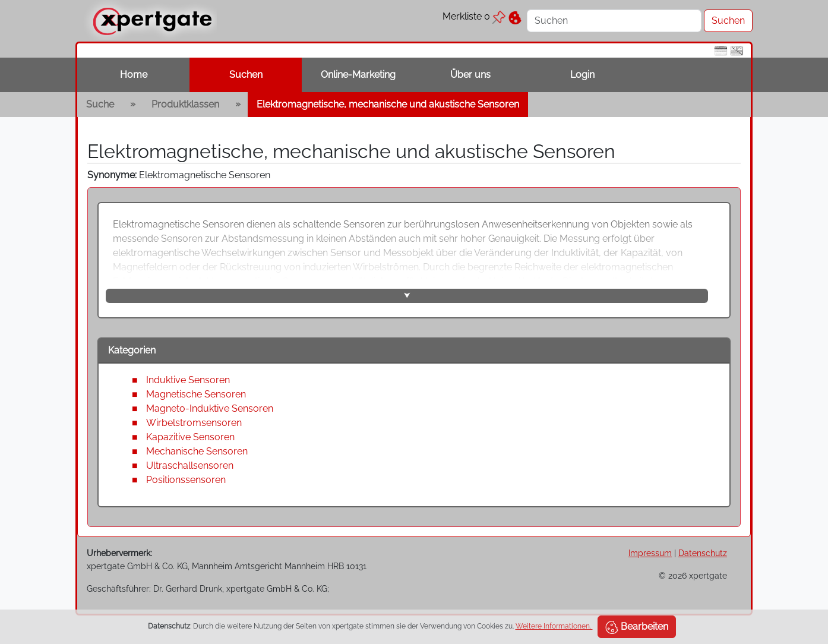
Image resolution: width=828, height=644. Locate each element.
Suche (100, 104)
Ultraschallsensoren (190, 465)
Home (134, 75)
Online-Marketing (358, 75)
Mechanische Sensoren (197, 451)
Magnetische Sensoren (196, 394)
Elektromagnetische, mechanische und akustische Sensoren (388, 104)
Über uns (470, 75)
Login (582, 75)
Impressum (650, 553)
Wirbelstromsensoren (194, 423)
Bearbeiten (637, 627)
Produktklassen (185, 104)
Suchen (246, 75)
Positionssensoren (186, 480)
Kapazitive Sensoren (190, 437)
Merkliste (474, 16)
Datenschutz (703, 553)
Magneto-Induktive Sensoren (210, 408)
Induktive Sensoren (188, 380)
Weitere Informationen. (554, 626)
